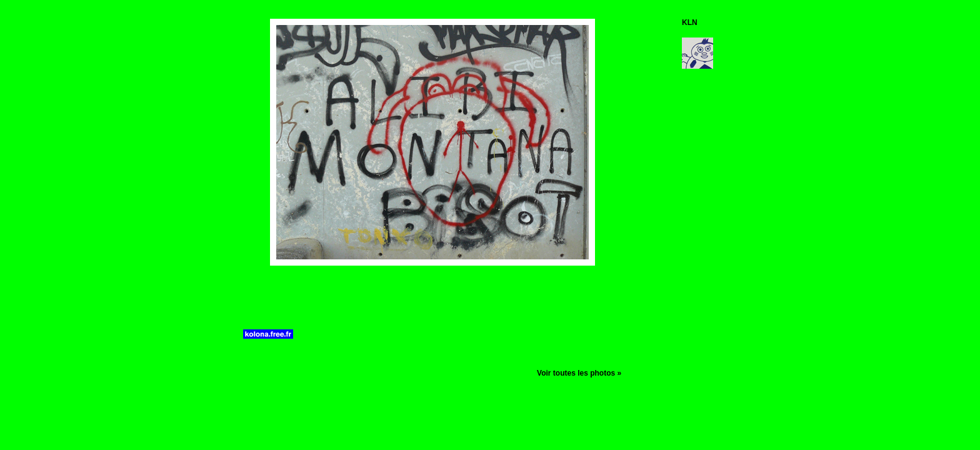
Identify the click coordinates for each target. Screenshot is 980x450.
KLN (690, 22)
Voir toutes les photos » (579, 373)
